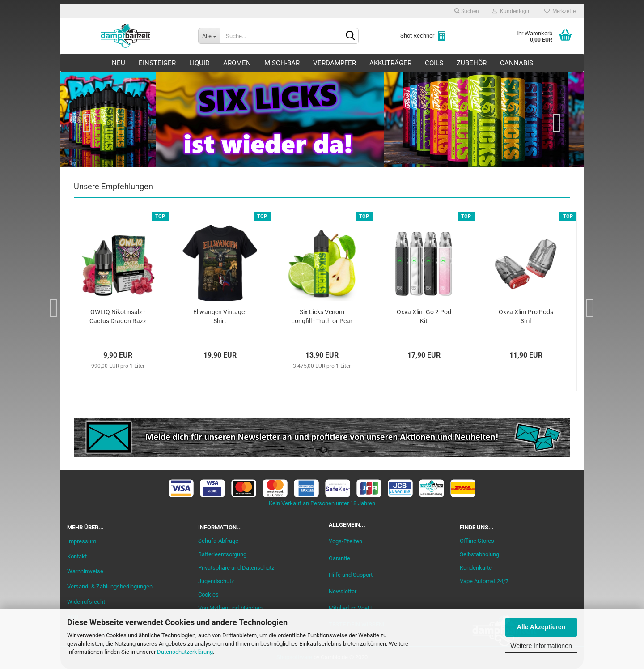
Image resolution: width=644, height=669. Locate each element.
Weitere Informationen (541, 646)
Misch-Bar (282, 63)
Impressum (82, 541)
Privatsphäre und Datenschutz (236, 568)
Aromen (237, 63)
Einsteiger (157, 63)
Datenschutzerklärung (185, 652)
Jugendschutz (216, 581)
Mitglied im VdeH (350, 608)
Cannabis (517, 63)
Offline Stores (477, 541)
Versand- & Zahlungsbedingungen (110, 586)
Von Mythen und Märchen (230, 608)
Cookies (208, 594)
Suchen (467, 11)
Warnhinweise (85, 571)
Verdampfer (335, 63)
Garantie (339, 558)
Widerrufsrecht (86, 602)
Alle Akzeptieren (541, 627)
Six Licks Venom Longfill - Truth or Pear (322, 316)
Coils (434, 63)
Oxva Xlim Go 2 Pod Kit (424, 316)
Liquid (199, 63)
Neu (119, 63)
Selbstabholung (479, 554)
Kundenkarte (476, 568)
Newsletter (343, 591)
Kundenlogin (512, 11)
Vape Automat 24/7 (484, 581)
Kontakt (77, 556)
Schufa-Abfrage (218, 541)
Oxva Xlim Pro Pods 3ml (526, 316)
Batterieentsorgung (222, 554)
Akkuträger (390, 63)
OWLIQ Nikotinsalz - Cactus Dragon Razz (118, 316)
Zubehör (472, 63)
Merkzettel (561, 11)
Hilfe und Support (351, 575)
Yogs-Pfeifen (345, 541)
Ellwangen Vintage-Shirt (220, 316)
